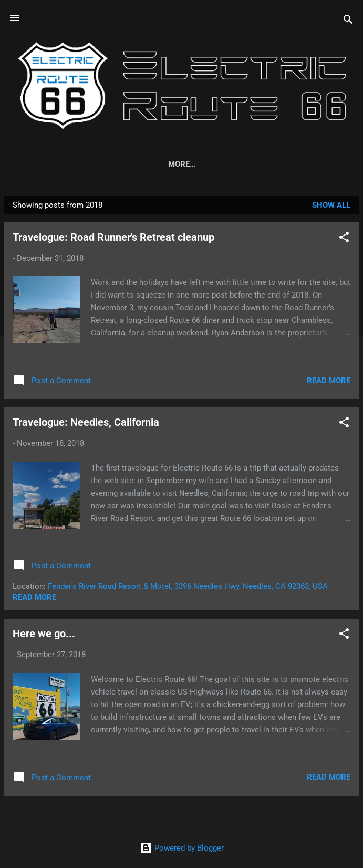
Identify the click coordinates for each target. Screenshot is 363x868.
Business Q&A (304, 164)
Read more (329, 383)
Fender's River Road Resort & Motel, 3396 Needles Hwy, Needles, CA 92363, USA (188, 588)
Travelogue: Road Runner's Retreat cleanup (113, 239)
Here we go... (44, 636)
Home (43, 164)
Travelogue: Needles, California (86, 424)
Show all (331, 207)
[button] (344, 241)
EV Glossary (143, 164)
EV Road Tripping (223, 164)
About (86, 164)
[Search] (348, 21)
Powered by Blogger (182, 848)
